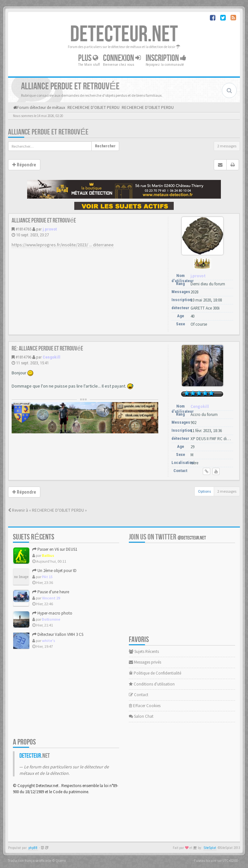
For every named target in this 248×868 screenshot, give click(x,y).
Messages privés (145, 662)
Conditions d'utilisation (152, 684)
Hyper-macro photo (52, 613)
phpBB (33, 848)
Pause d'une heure (51, 592)
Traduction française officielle (30, 861)
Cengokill (52, 357)
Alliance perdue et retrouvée (48, 132)
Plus (88, 58)
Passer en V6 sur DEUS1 (55, 549)
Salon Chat (141, 716)
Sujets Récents (144, 651)
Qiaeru (61, 861)
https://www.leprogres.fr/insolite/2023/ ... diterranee (63, 245)
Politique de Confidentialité (155, 673)
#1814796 (23, 357)
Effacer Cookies (145, 706)
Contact (139, 695)
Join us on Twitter (167, 537)
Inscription (166, 58)
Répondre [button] (24, 165)
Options (204, 491)
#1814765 (23, 229)
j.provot (50, 229)
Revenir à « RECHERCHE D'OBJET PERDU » (47, 510)
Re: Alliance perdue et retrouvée (47, 349)
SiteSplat (210, 848)
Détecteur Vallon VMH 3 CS (58, 634)
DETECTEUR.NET (124, 35)
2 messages (227, 146)
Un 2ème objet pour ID (54, 571)
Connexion (122, 58)
